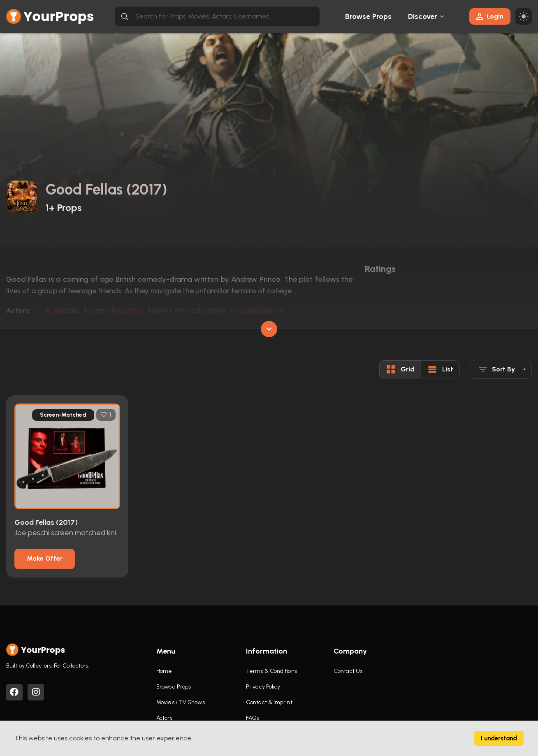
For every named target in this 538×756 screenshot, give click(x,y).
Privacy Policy (263, 687)
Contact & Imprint (269, 702)
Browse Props (368, 16)
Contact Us (348, 671)
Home (164, 671)
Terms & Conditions (271, 671)
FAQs (253, 718)
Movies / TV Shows (181, 702)
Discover (423, 16)
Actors (164, 718)
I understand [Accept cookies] (499, 738)
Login (490, 16)
